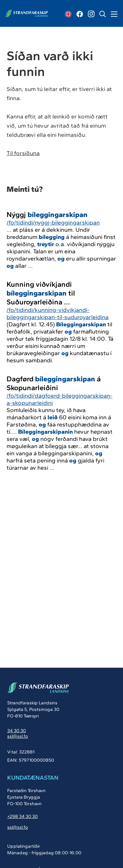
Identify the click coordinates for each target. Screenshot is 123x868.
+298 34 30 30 (22, 816)
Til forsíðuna (23, 153)
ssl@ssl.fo (18, 736)
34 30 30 (17, 731)
